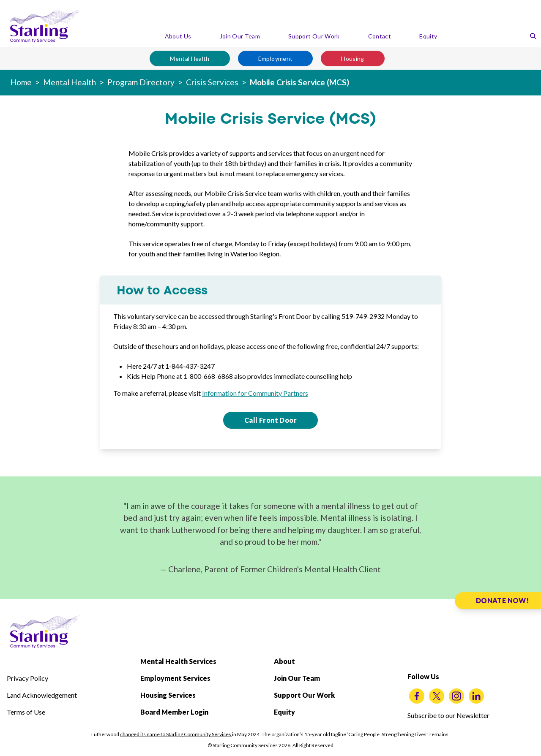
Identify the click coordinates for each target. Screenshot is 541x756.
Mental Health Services (178, 661)
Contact (380, 36)
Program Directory (141, 82)
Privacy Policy (27, 678)
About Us (178, 36)
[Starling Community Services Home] (45, 26)
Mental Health (190, 58)
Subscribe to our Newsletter (448, 715)
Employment (276, 58)
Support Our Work (314, 36)
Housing (352, 58)
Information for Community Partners (255, 393)
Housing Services (168, 695)
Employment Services (175, 678)
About (284, 661)
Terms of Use (26, 712)
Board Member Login (174, 712)
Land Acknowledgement (42, 695)
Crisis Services (212, 82)
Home (21, 82)
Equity (428, 36)
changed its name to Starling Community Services (176, 734)
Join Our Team (240, 36)
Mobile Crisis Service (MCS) (299, 82)
